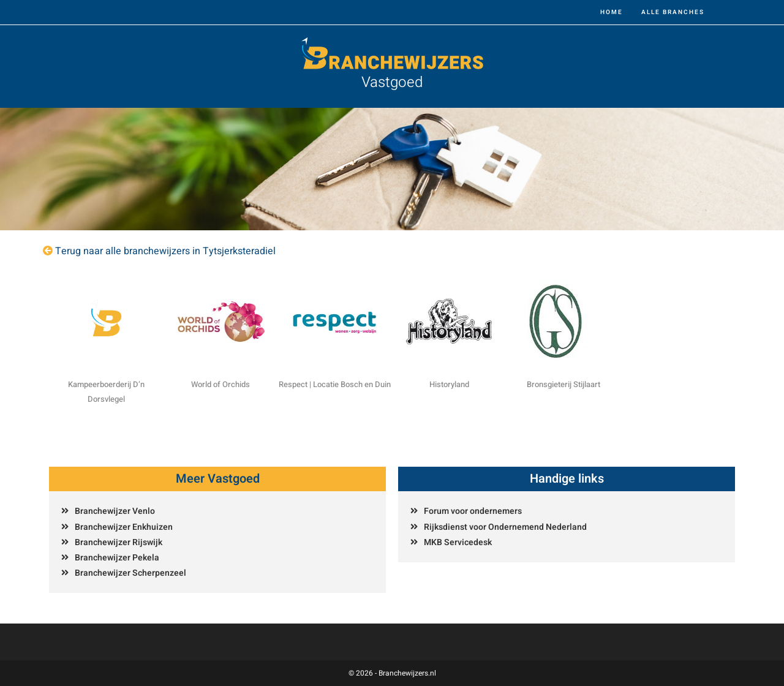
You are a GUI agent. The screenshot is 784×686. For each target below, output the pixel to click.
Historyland (449, 384)
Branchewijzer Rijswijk (119, 542)
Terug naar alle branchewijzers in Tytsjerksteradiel (165, 251)
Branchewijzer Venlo (115, 511)
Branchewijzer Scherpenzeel (130, 573)
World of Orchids (221, 384)
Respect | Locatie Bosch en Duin (335, 384)
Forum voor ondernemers (473, 511)
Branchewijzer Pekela (117, 558)
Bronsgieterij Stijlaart (563, 384)
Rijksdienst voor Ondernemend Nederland (505, 527)
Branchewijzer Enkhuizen (124, 527)
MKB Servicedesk (458, 542)
